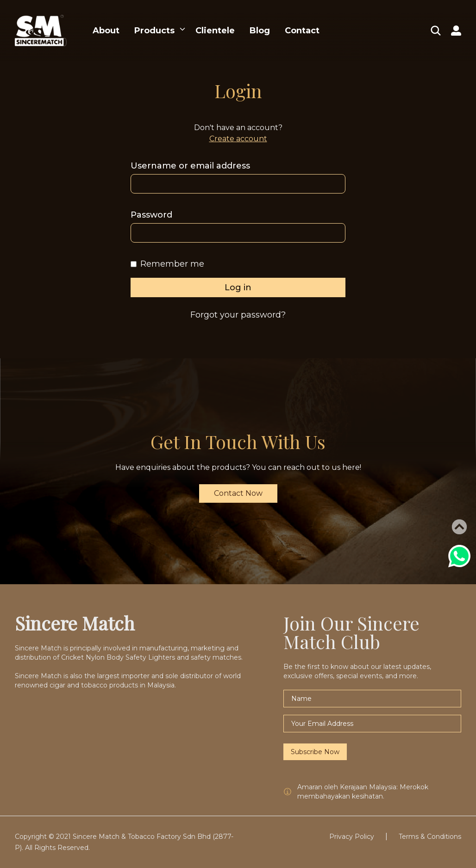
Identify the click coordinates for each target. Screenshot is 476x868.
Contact (302, 31)
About (106, 31)
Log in (238, 287)
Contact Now (238, 493)
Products (154, 31)
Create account (238, 139)
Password (151, 215)
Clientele (215, 31)
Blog (260, 31)
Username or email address (190, 166)
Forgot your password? (238, 315)
